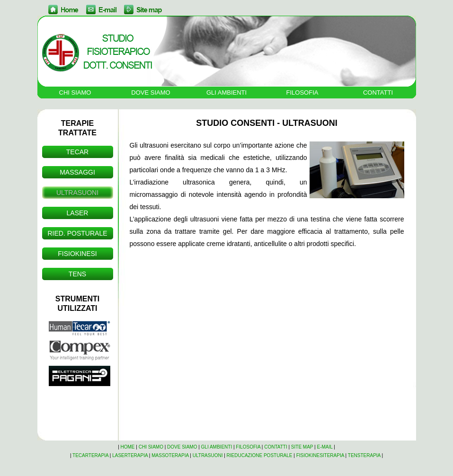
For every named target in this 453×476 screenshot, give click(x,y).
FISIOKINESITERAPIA (320, 455)
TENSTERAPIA (364, 455)
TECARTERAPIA (90, 455)
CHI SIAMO (75, 93)
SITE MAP (302, 447)
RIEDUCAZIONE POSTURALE (260, 455)
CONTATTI (378, 93)
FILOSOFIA (302, 93)
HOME (128, 447)
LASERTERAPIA (130, 455)
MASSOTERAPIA (170, 455)
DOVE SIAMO (151, 93)
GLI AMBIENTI (226, 93)
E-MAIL (325, 447)
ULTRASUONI (208, 455)
